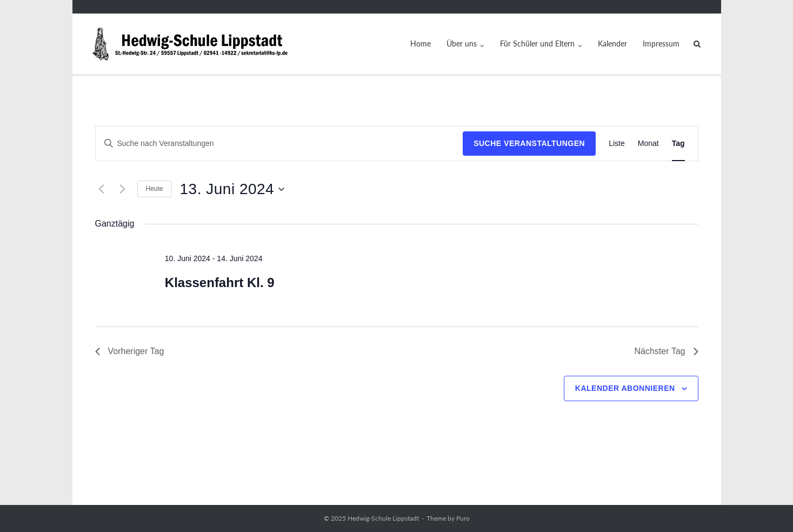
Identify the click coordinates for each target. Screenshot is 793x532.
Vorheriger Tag (130, 351)
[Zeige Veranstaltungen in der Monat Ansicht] (648, 144)
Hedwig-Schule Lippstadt (383, 518)
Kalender (612, 44)
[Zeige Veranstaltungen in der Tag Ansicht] (678, 144)
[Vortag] (102, 189)
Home (421, 44)
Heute (155, 189)
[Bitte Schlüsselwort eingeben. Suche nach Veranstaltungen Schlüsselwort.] (279, 144)
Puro (463, 518)
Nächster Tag (667, 351)
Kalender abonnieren (625, 388)
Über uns (462, 44)
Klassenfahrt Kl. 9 (220, 282)
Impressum (661, 44)
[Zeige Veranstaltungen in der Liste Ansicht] (617, 144)
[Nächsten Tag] (123, 189)
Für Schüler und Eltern (537, 44)
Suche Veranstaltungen (529, 143)
